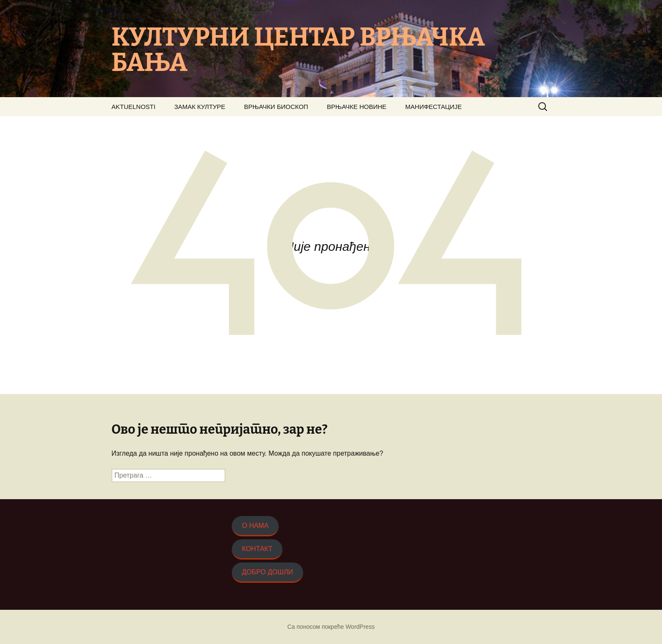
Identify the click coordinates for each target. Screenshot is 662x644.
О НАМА (255, 526)
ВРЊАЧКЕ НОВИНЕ (357, 107)
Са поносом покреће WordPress (331, 627)
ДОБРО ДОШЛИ (267, 572)
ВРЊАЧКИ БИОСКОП (276, 107)
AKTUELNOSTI (133, 107)
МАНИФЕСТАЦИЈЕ (434, 107)
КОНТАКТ (257, 549)
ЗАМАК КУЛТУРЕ (200, 107)
